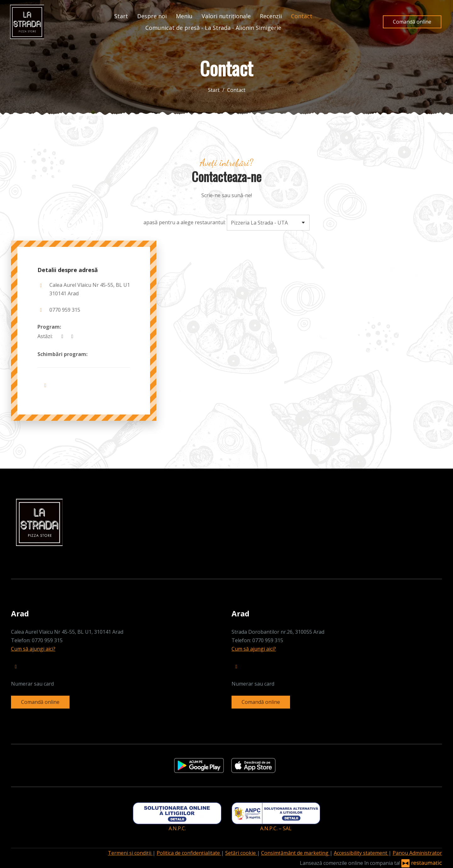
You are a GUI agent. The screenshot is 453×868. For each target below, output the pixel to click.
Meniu (184, 16)
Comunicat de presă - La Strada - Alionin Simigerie (213, 28)
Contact (302, 16)
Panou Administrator (417, 853)
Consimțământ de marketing (295, 853)
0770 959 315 (65, 310)
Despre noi (152, 16)
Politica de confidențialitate (189, 853)
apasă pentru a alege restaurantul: (185, 222)
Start (121, 16)
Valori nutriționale (226, 16)
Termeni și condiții (130, 853)
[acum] (62, 336)
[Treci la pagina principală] (27, 22)
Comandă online (412, 22)
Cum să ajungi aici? (33, 649)
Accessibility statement (361, 853)
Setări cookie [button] (241, 853)
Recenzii (271, 16)
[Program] (72, 336)
